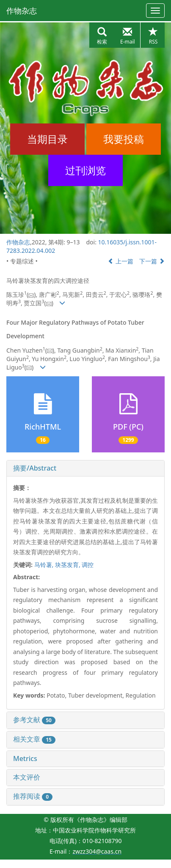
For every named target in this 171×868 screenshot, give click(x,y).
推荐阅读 (33, 796)
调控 (88, 565)
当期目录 (47, 139)
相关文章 (34, 739)
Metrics (25, 758)
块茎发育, (68, 565)
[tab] (85, 468)
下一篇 (152, 261)
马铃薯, (45, 565)
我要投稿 (124, 139)
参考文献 (34, 720)
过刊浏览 (85, 170)
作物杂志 (22, 11)
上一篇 (121, 261)
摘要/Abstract (35, 468)
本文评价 (27, 777)
